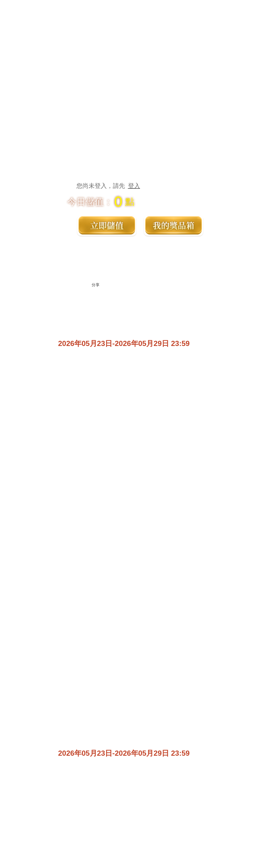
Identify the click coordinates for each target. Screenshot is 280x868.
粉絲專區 (175, 856)
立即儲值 (107, 225)
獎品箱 (174, 225)
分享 (96, 285)
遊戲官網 (105, 856)
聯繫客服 (213, 798)
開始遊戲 (245, 856)
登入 (134, 186)
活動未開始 (213, 388)
